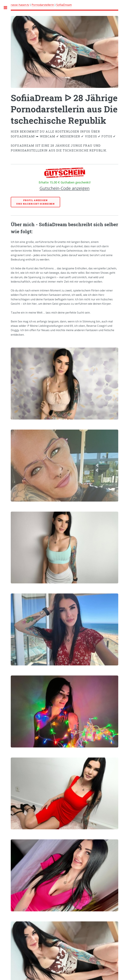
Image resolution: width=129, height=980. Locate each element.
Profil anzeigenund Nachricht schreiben (35, 202)
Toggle (7, 8)
